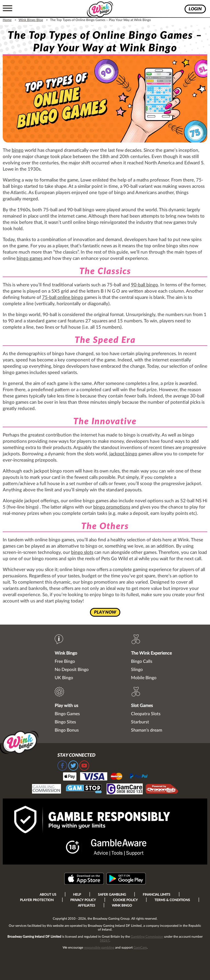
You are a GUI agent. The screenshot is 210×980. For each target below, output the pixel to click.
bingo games (30, 258)
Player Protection (37, 900)
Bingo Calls (142, 661)
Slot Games (142, 706)
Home (7, 20)
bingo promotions (112, 507)
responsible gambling (99, 948)
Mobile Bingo (144, 678)
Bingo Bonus (67, 730)
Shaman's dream (147, 730)
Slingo (137, 670)
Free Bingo (65, 661)
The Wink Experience (151, 653)
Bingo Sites (65, 722)
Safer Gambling (112, 895)
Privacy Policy (83, 900)
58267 (105, 940)
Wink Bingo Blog (31, 20)
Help (77, 895)
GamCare (140, 948)
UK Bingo (64, 678)
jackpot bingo (123, 454)
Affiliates (87, 905)
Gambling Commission (147, 937)
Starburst (140, 722)
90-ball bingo (145, 285)
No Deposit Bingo (72, 670)
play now (105, 612)
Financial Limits (157, 895)
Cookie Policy (125, 900)
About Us (48, 895)
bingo (18, 150)
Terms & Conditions (172, 900)
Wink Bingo (66, 653)
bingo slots (82, 552)
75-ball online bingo (63, 297)
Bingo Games (67, 714)
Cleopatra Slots (146, 714)
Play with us (66, 706)
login (195, 9)
